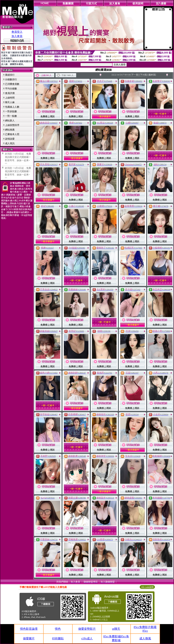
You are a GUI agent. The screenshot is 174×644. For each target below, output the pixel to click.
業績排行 (10, 75)
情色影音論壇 (29, 629)
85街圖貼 (58, 638)
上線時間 (10, 98)
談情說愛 (10, 139)
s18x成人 (87, 638)
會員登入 (17, 32)
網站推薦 (10, 130)
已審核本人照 (12, 134)
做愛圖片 (29, 638)
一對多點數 (11, 111)
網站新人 (10, 121)
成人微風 (145, 638)
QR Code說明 (147, 587)
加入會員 (17, 36)
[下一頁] (135, 75)
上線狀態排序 (12, 125)
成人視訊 (10, 143)
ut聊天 (116, 629)
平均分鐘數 (11, 89)
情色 (58, 629)
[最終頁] (152, 75)
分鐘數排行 (11, 79)
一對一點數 (11, 116)
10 (129, 75)
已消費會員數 (12, 84)
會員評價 (10, 93)
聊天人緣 (10, 102)
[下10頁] (143, 75)
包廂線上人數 (12, 107)
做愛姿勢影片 (87, 629)
